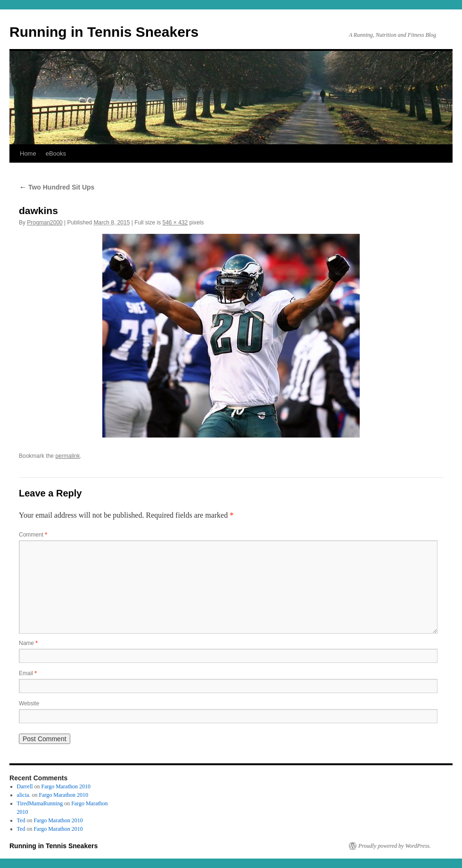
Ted (21, 820)
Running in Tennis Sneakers (104, 32)
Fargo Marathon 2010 (66, 786)
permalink (67, 456)
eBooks (56, 153)
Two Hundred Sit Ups (57, 187)
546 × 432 (175, 223)
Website (29, 703)
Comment (33, 535)
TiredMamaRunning (40, 803)
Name (28, 643)
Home (28, 153)
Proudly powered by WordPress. (395, 846)
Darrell (25, 786)
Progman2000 (45, 223)
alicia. (24, 795)
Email (28, 673)
